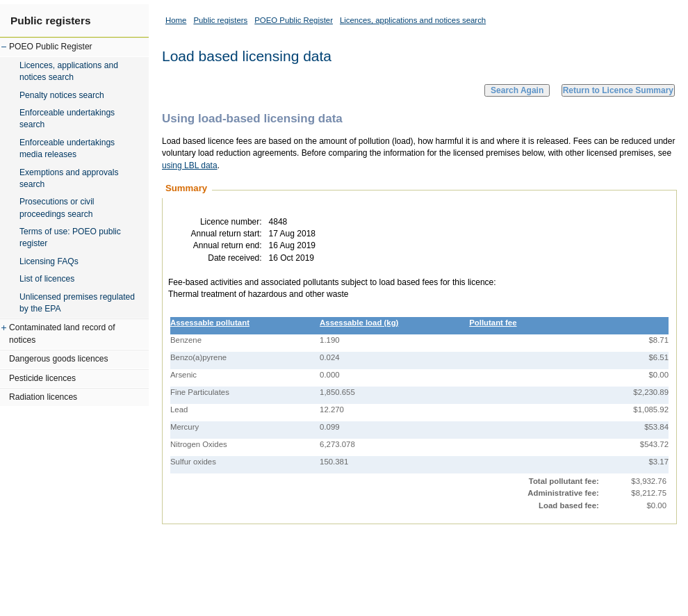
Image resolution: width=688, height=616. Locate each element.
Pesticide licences (42, 378)
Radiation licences (43, 397)
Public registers (50, 21)
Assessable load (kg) (359, 323)
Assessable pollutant (210, 323)
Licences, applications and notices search (69, 71)
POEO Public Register (51, 47)
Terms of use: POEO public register (70, 237)
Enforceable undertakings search (67, 119)
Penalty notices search (62, 95)
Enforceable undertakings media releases (67, 148)
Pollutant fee (493, 323)
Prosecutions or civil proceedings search (57, 208)
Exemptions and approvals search (69, 178)
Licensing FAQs (49, 261)
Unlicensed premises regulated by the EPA (77, 303)
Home (176, 20)
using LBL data (190, 165)
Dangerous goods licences (59, 359)
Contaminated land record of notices (62, 333)
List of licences (47, 279)
